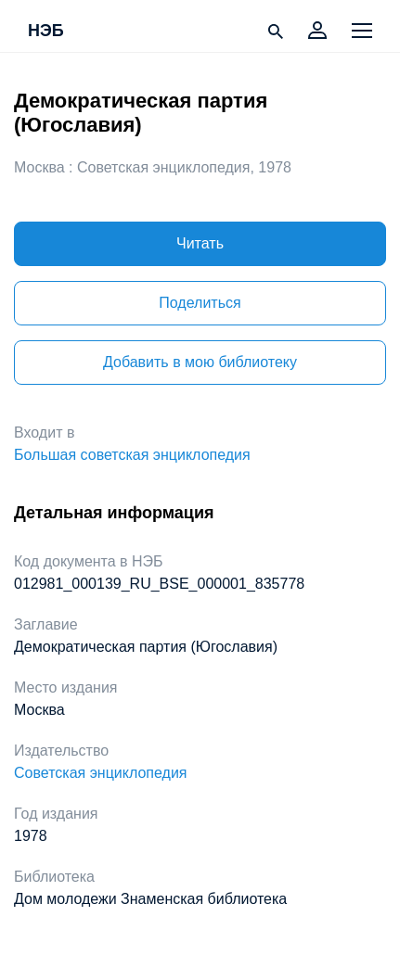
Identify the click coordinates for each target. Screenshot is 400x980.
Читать (200, 243)
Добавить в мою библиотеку (200, 362)
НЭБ (46, 32)
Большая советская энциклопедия (132, 455)
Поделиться (200, 303)
